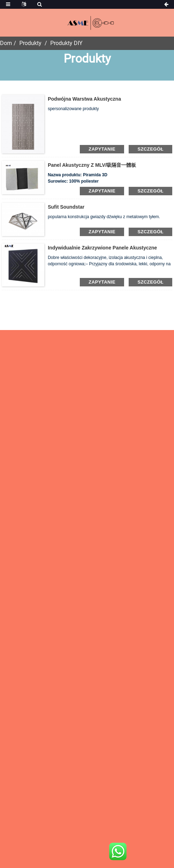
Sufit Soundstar (66, 207)
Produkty (30, 43)
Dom (6, 43)
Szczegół (150, 149)
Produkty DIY (66, 43)
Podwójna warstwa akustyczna (84, 99)
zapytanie (102, 149)
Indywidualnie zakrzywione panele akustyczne (102, 248)
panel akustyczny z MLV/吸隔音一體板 (92, 165)
